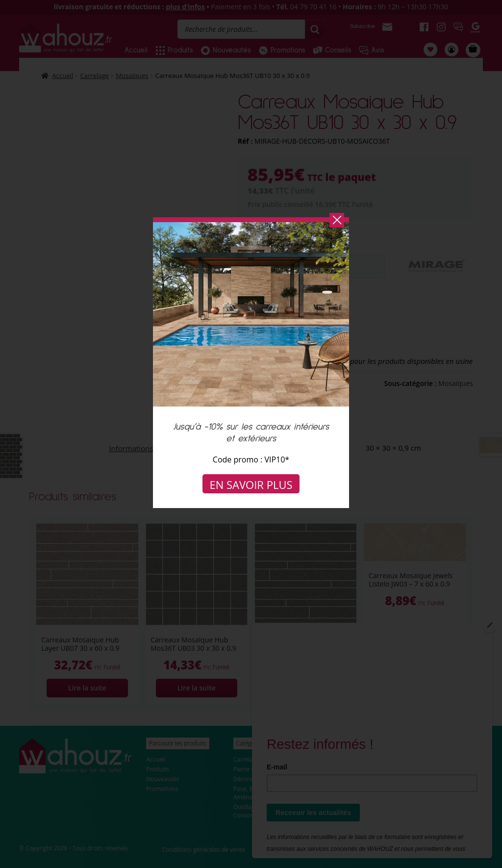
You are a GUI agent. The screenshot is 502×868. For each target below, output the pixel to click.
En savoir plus (251, 485)
